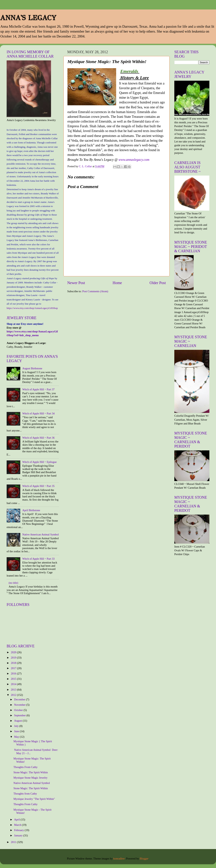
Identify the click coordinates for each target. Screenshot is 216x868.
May (17, 737)
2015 (14, 679)
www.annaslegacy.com (134, 160)
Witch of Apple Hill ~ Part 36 (38, 438)
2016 (14, 673)
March (18, 825)
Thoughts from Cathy (25, 794)
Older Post (158, 283)
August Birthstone (32, 368)
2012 (14, 695)
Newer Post (76, 283)
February (20, 830)
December (20, 699)
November (20, 705)
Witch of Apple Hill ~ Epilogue (40, 462)
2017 (14, 668)
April (17, 820)
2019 (14, 658)
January (19, 835)
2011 (14, 842)
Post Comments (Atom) (95, 291)
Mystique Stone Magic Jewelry (30, 778)
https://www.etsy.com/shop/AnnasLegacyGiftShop (32, 308)
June (17, 731)
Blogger (144, 859)
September (20, 715)
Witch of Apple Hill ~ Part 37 (38, 389)
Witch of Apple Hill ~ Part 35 (38, 486)
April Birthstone (31, 510)
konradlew (119, 859)
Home (117, 283)
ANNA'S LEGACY (28, 18)
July (17, 726)
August (18, 721)
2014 (14, 684)
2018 (14, 663)
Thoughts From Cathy (25, 767)
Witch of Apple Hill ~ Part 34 (38, 413)
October (19, 710)
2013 (14, 690)
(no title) (13, 583)
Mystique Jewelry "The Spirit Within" (34, 799)
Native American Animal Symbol (41, 534)
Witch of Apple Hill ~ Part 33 (38, 559)
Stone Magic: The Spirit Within (31, 772)
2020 (14, 652)
